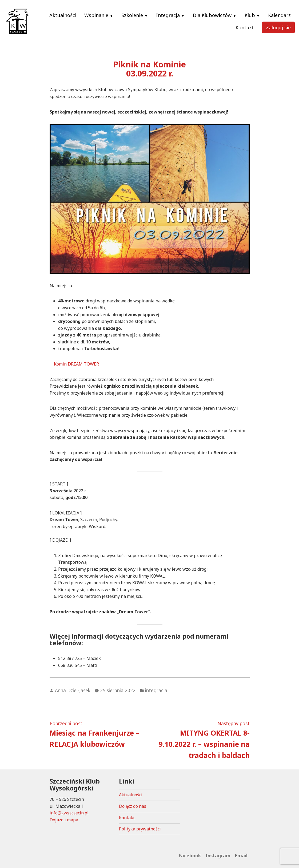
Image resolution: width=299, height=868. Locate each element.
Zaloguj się (278, 27)
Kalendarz (279, 15)
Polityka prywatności (140, 829)
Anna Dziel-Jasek (73, 690)
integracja (156, 690)
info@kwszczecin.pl (69, 813)
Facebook (190, 855)
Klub (250, 15)
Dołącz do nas (133, 806)
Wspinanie (96, 15)
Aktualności (63, 15)
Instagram (218, 855)
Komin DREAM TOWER (76, 364)
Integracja (168, 15)
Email (241, 855)
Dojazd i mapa (64, 820)
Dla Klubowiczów (212, 15)
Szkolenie (132, 15)
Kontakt (245, 27)
